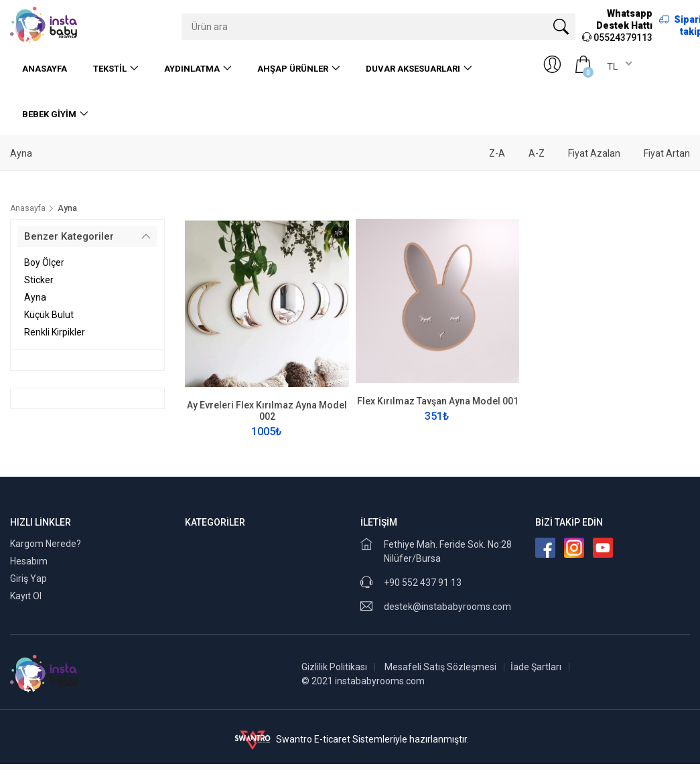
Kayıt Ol (26, 596)
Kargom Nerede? (46, 544)
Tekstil (110, 69)
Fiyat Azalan (594, 153)
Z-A (497, 153)
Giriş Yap (28, 579)
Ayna (35, 297)
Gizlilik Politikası (334, 667)
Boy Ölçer (44, 262)
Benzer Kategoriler (69, 236)
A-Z (537, 153)
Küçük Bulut (49, 315)
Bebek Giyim (49, 114)
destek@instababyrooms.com (447, 607)
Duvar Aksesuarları (413, 69)
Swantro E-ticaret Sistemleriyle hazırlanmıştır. (350, 739)
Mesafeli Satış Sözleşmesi (440, 667)
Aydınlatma (192, 69)
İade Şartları (536, 667)
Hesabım (29, 561)
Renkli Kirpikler (55, 332)
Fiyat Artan (667, 153)
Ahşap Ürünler (293, 69)
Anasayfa (45, 69)
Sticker (39, 280)
